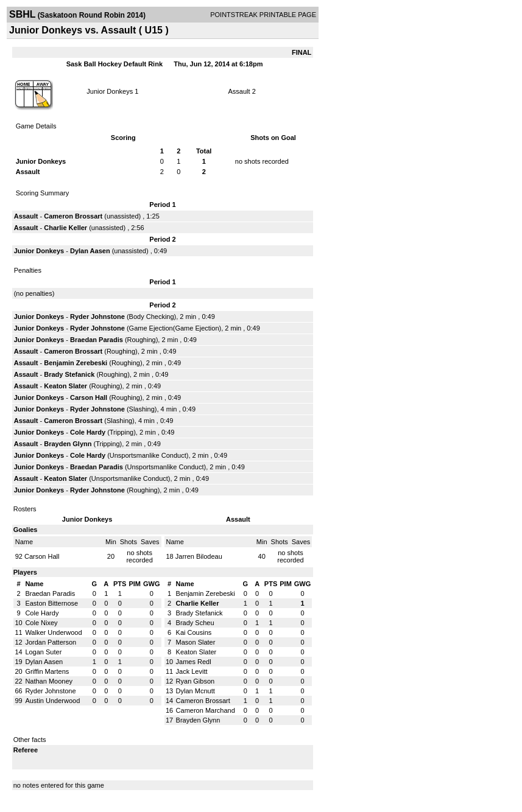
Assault (239, 91)
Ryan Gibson (196, 681)
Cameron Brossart (73, 216)
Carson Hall (89, 397)
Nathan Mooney (49, 681)
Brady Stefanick (69, 374)
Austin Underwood (52, 701)
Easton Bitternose (51, 603)
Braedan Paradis (97, 340)
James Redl (194, 662)
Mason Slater (196, 642)
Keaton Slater (65, 386)
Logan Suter (43, 652)
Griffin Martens (47, 671)
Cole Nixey (41, 623)
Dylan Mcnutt (196, 691)
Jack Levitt (192, 671)
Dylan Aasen (90, 251)
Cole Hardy (88, 432)
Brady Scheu (195, 623)
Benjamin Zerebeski (76, 363)
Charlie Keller (65, 228)
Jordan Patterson (51, 642)
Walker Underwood (53, 632)
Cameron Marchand (206, 710)
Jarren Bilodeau (199, 556)
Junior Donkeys (110, 91)
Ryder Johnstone (97, 317)
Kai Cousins (194, 632)
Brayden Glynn (68, 444)
